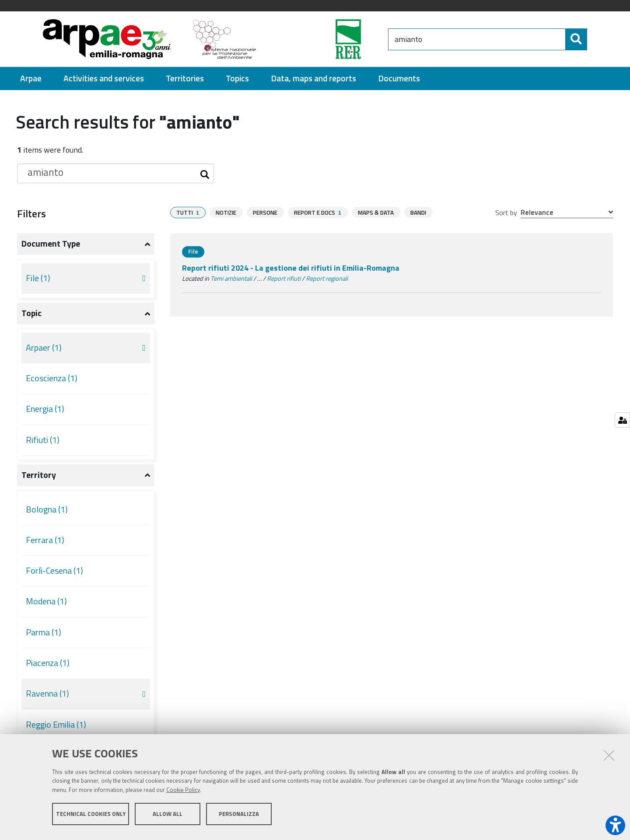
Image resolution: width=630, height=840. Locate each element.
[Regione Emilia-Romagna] (326, 39)
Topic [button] (31, 313)
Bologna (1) (47, 509)
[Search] (570, 39)
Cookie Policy (183, 793)
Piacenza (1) (48, 663)
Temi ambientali (231, 279)
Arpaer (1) (44, 348)
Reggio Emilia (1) (56, 725)
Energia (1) (45, 409)
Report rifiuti (284, 279)
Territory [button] (39, 475)
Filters (31, 213)
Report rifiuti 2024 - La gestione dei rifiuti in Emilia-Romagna (291, 268)
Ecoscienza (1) (52, 378)
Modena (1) (46, 601)
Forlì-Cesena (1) (54, 571)
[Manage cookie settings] (622, 420)
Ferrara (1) (45, 540)
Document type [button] (51, 244)
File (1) (38, 278)
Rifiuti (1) (43, 440)
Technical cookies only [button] (91, 817)
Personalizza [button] (239, 817)
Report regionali (327, 279)
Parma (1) (44, 632)
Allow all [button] (168, 817)
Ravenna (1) (47, 694)
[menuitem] (31, 78)
